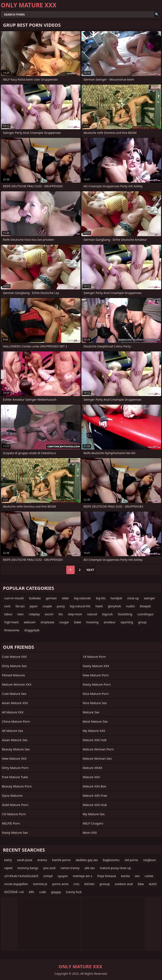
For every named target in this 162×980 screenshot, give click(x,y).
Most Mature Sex (95, 721)
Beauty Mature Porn (17, 786)
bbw (141, 884)
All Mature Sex (13, 731)
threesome (12, 630)
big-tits (101, 598)
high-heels (11, 622)
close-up (133, 598)
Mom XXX (90, 832)
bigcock (107, 614)
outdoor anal (124, 884)
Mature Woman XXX (17, 684)
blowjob (145, 606)
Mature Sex (91, 712)
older (65, 598)
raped (8, 868)
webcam (30, 622)
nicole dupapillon (16, 884)
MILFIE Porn (11, 823)
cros (76, 884)
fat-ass (20, 606)
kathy (8, 860)
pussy (61, 606)
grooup (105, 884)
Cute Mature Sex (14, 694)
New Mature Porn (96, 675)
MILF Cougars (93, 823)
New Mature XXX (14, 758)
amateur (109, 622)
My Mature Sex (94, 814)
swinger (149, 598)
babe (78, 622)
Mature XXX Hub (95, 805)
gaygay (56, 892)
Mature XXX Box (94, 786)
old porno (131, 860)
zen (137, 876)
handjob (116, 598)
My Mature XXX (94, 731)
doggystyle (32, 630)
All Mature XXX (13, 712)
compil (48, 876)
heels (99, 606)
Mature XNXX (92, 768)
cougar (64, 622)
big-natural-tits (80, 606)
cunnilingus (145, 614)
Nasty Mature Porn (97, 684)
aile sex (90, 868)
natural (92, 614)
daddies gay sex (87, 860)
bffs (32, 892)
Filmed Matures (13, 675)
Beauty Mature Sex (16, 749)
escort (49, 614)
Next (90, 570)
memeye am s (82, 876)
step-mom (75, 614)
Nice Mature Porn (96, 694)
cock (7, 606)
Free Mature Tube (15, 777)
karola (125, 876)
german (51, 598)
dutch (153, 884)
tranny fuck (74, 892)
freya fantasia (107, 876)
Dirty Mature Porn (15, 768)
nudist (130, 606)
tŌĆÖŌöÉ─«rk (14, 892)
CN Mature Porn (14, 814)
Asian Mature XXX (15, 703)
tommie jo (40, 884)
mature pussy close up (115, 868)
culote (149, 876)
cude (43, 892)
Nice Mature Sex (95, 703)
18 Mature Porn (94, 657)
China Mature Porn (16, 721)
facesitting (125, 614)
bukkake (35, 598)
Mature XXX (91, 777)
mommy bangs (28, 868)
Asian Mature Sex (15, 740)
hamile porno (61, 860)
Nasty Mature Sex (15, 832)
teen (20, 614)
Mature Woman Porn (98, 749)
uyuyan (63, 876)
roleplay (34, 614)
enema (42, 860)
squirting (127, 622)
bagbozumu (111, 860)
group (142, 622)
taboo (8, 614)
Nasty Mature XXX (96, 666)
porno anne (60, 884)
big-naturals (82, 598)
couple (47, 606)
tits (61, 614)
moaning (92, 622)
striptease (47, 622)
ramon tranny (70, 868)
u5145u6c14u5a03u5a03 (21, 876)
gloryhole (115, 606)
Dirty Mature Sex (14, 666)
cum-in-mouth (14, 598)
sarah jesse (25, 860)
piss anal (49, 868)
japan (34, 606)
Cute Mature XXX (14, 657)
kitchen (89, 884)
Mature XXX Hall (95, 740)
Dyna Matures (12, 795)
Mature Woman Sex (97, 758)
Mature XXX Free (95, 795)
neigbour (150, 860)
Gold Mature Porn (15, 805)
